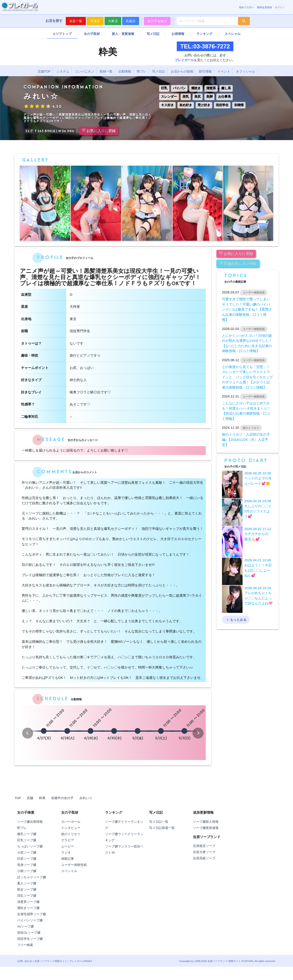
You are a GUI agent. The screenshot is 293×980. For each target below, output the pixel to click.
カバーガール (71, 822)
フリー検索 (25, 945)
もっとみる (236, 620)
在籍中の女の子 (62, 798)
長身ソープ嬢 (27, 865)
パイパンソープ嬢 (30, 920)
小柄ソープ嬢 (27, 871)
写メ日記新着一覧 (162, 828)
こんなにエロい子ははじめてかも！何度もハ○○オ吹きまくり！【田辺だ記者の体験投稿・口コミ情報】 (246, 411)
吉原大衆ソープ (204, 852)
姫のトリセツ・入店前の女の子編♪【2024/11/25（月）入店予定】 (246, 439)
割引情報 (205, 71)
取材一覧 (106, 71)
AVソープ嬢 (25, 926)
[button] (28, 733)
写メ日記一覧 (159, 822)
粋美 (42, 798)
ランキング (204, 34)
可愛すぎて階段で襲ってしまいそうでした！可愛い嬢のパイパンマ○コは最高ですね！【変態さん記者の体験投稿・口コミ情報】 (247, 309)
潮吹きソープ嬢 (28, 908)
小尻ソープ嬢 (27, 853)
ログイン (280, 7)
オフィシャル (245, 71)
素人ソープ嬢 (27, 883)
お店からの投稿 (182, 71)
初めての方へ (247, 7)
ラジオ (66, 853)
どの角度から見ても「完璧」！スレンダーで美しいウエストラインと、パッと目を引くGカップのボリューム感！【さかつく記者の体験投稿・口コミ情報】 (247, 377)
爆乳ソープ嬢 (27, 834)
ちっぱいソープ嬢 (30, 846)
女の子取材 (92, 34)
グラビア (68, 840)
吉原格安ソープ (204, 846)
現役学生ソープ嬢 (30, 939)
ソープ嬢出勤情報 (30, 822)
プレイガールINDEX (81, 961)
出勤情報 (125, 71)
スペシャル (232, 34)
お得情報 (178, 34)
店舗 (30, 798)
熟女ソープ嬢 (27, 890)
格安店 (95, 21)
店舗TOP (44, 71)
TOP (18, 798)
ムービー (68, 846)
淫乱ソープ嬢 (27, 896)
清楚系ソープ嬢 (28, 902)
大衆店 (113, 21)
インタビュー (71, 828)
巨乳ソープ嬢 (27, 840)
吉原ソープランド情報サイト (51, 961)
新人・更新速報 (123, 34)
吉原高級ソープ (204, 858)
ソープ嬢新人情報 (206, 822)
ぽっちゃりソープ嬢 (32, 877)
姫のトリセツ (71, 834)
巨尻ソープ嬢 (27, 859)
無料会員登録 (264, 7)
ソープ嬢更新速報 (206, 828)
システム (63, 71)
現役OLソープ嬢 (29, 933)
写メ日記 (153, 34)
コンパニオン (84, 71)
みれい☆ (86, 798)
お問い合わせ (25, 961)
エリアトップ (62, 34)
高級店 (131, 21)
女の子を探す (157, 21)
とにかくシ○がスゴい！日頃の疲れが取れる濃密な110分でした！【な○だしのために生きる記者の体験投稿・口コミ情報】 (247, 343)
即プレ (142, 71)
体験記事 (68, 859)
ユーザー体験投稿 (74, 865)
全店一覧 (76, 21)
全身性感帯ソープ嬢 (32, 914)
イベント (224, 71)
